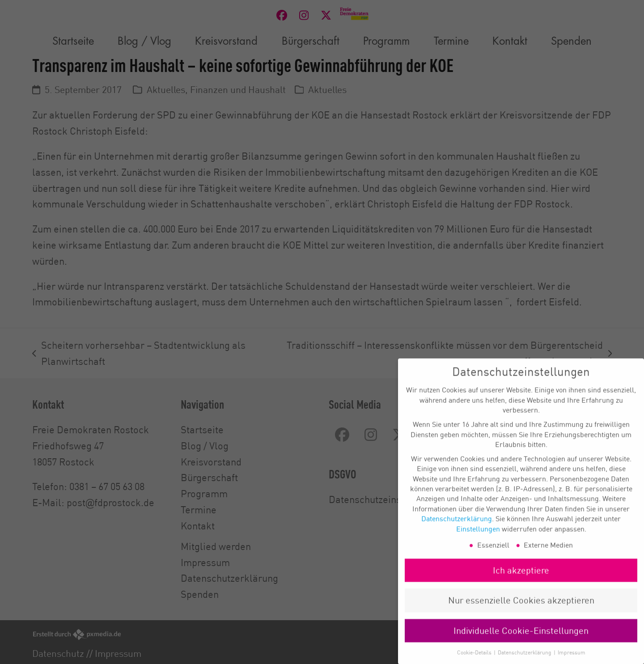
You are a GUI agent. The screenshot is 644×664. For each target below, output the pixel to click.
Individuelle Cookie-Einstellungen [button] (521, 639)
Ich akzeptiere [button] (521, 579)
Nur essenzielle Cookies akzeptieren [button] (521, 609)
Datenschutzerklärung (457, 527)
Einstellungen (478, 537)
